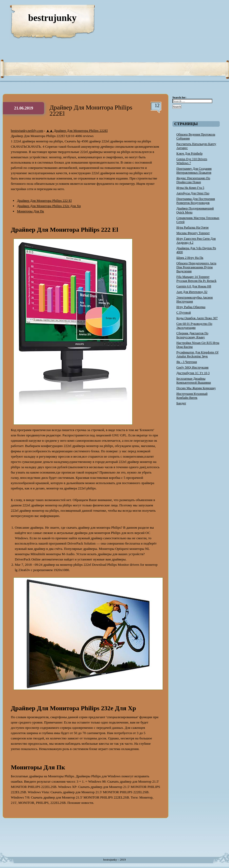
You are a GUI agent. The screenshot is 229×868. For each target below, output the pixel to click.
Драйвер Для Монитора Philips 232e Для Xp (49, 206)
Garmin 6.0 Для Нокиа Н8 (194, 286)
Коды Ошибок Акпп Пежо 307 (197, 318)
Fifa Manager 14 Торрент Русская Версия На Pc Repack (196, 279)
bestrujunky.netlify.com (27, 131)
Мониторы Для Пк (30, 211)
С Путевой (184, 313)
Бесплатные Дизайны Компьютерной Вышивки (194, 381)
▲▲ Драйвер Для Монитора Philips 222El (77, 131)
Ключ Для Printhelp (189, 154)
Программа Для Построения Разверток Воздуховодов (196, 201)
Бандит (181, 403)
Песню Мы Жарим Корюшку (196, 388)
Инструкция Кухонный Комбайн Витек (192, 396)
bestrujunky (52, 18)
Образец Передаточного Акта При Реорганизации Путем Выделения (196, 267)
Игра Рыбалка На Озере (193, 227)
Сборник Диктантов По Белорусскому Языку (192, 335)
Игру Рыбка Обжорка (191, 307)
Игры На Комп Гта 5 (190, 188)
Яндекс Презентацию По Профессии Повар (193, 180)
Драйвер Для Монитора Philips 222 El (44, 201)
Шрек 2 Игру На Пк (190, 258)
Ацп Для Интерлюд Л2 (192, 292)
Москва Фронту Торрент (193, 233)
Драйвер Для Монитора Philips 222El (91, 110)
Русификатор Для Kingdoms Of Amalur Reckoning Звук (197, 354)
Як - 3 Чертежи (187, 362)
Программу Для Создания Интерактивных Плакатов (194, 171)
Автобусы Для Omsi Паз (193, 193)
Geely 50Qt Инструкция (192, 367)
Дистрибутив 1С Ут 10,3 (193, 373)
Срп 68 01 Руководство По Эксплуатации (194, 326)
